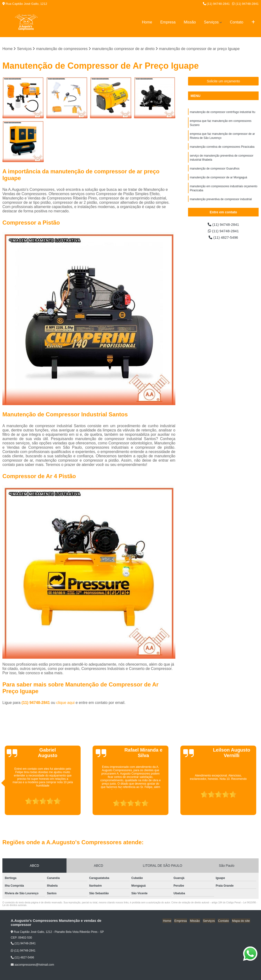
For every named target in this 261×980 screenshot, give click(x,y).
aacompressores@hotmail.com (32, 965)
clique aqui (65, 703)
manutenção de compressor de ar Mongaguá (218, 180)
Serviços (211, 22)
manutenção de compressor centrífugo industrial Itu (222, 112)
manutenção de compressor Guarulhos (214, 171)
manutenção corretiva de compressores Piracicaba (222, 148)
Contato (237, 22)
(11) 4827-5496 (223, 238)
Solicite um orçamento (223, 81)
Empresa (168, 22)
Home (147, 22)
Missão (190, 22)
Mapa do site (241, 921)
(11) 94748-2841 (216, 4)
